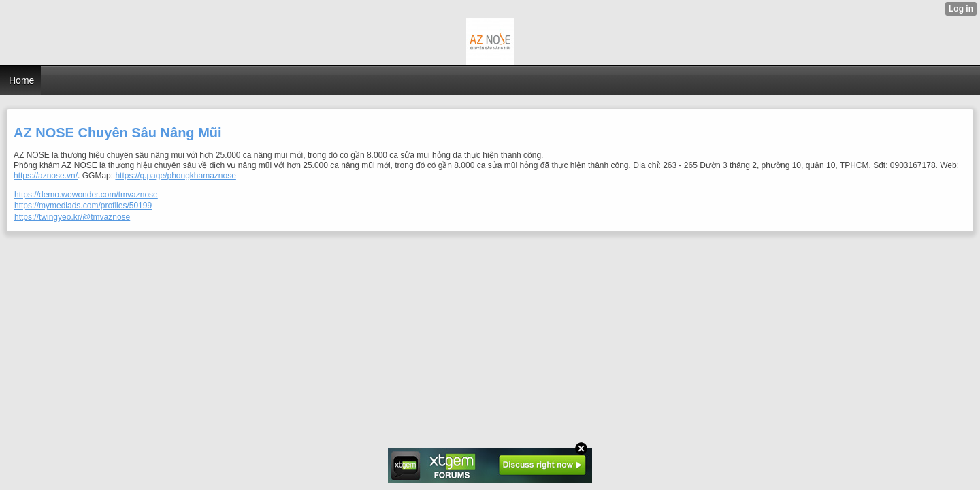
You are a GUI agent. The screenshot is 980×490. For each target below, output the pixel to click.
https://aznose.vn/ (46, 176)
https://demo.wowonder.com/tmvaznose (86, 195)
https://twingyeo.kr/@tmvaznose (72, 217)
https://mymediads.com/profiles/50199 (83, 206)
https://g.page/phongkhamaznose (175, 176)
